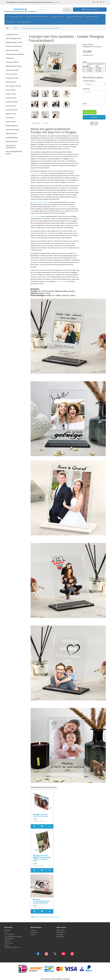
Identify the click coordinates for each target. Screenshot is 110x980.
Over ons (7, 941)
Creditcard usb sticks (12, 78)
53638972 (57, 2)
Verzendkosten (9, 934)
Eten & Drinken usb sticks (13, 86)
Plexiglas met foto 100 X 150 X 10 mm (40, 815)
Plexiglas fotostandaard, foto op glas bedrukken (41, 901)
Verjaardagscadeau (23, 22)
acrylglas (43, 917)
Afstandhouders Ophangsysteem (11, 146)
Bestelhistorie (61, 932)
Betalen (7, 945)
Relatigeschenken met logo (14, 42)
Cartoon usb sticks (12, 74)
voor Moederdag (65, 207)
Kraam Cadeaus (11, 122)
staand (52, 917)
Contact (33, 930)
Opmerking (86, 89)
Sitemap (33, 934)
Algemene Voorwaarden (12, 947)
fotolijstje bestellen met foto (41, 202)
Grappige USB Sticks (57, 17)
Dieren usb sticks (11, 82)
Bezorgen (7, 930)
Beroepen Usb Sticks (12, 70)
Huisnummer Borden (91, 17)
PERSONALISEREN (90, 112)
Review (46, 123)
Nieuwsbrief (60, 937)
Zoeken (15, 28)
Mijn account (60, 930)
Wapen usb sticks (11, 114)
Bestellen (94, 117)
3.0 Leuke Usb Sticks (12, 62)
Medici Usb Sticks (11, 94)
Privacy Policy (9, 943)
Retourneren (34, 932)
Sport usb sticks (11, 106)
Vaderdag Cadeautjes (13, 130)
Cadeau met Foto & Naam (74, 17)
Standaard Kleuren (89, 81)
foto (47, 917)
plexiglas (37, 917)
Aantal (85, 104)
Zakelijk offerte (9, 939)
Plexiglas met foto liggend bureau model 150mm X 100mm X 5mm (42, 858)
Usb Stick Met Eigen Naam (15, 17)
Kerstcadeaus (10, 118)
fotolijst (57, 917)
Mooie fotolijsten (36, 216)
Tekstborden (10, 22)
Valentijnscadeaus (11, 134)
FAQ (6, 932)
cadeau (58, 207)
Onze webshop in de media (13, 937)
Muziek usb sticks (11, 98)
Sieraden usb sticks (12, 102)
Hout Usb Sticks (11, 90)
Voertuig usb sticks (12, 110)
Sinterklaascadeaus (12, 141)
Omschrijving (36, 123)
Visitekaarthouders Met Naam (15, 54)
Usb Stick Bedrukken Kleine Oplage (37, 17)
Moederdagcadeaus (12, 126)
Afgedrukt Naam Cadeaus (14, 66)
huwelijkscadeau (35, 173)
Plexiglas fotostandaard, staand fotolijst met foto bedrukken (40, 28)
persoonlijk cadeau (61, 281)
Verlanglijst (60, 934)
